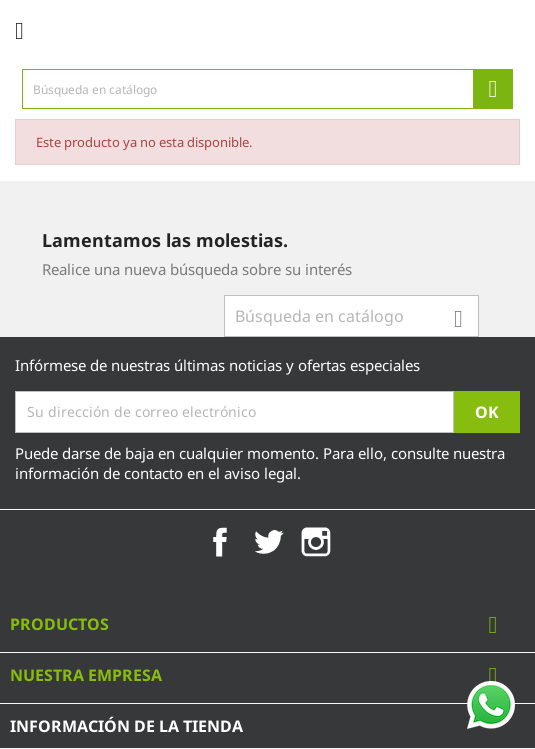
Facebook (220, 542)
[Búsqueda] (267, 89)
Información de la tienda (126, 726)
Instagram (316, 542)
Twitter (268, 542)
